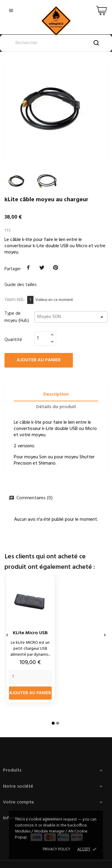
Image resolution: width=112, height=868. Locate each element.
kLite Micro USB (30, 633)
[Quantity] (30, 677)
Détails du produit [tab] (56, 407)
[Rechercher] (56, 43)
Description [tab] (56, 394)
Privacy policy (56, 849)
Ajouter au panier (39, 360)
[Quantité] (42, 338)
